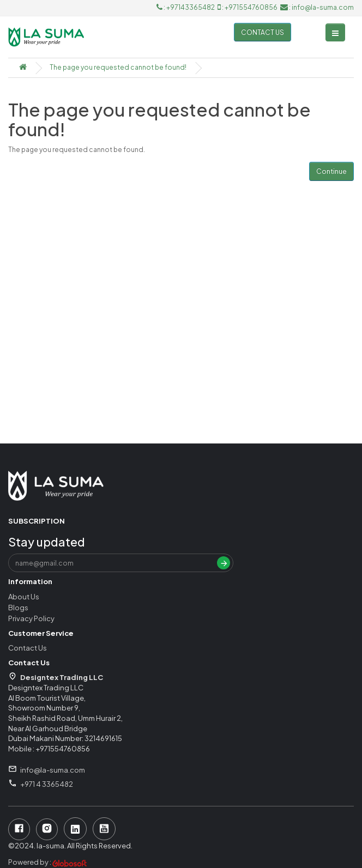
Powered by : (48, 862)
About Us (24, 597)
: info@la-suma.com (317, 7)
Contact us (263, 32)
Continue (331, 171)
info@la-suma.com (53, 770)
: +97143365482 (186, 7)
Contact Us (28, 648)
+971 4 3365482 (47, 784)
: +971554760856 (248, 7)
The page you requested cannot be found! (118, 67)
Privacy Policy (31, 618)
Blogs (18, 608)
